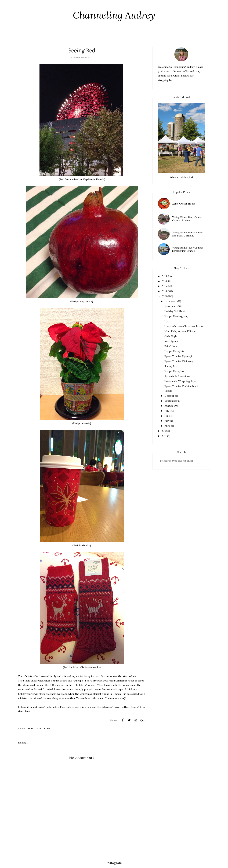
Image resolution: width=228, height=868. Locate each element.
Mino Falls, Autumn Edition (180, 331)
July (167, 411)
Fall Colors (171, 346)
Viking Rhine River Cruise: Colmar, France (187, 219)
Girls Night (171, 336)
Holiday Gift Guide (175, 311)
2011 (164, 436)
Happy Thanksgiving (176, 316)
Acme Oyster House (184, 204)
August (169, 406)
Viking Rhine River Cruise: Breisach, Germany (187, 234)
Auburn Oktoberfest (181, 177)
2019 (164, 276)
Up (166, 321)
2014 (164, 291)
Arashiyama (171, 341)
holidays (35, 728)
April (167, 426)
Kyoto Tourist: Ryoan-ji (178, 356)
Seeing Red (171, 366)
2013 (164, 296)
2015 (164, 286)
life (47, 728)
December (171, 301)
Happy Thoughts (174, 351)
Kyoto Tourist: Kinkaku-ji (179, 361)
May (167, 421)
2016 (164, 281)
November (171, 306)
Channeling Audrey (114, 15)
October (169, 396)
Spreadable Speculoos (177, 376)
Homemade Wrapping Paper (181, 381)
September (171, 401)
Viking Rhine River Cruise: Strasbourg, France (187, 249)
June (167, 416)
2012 (164, 431)
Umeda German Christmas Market (184, 326)
